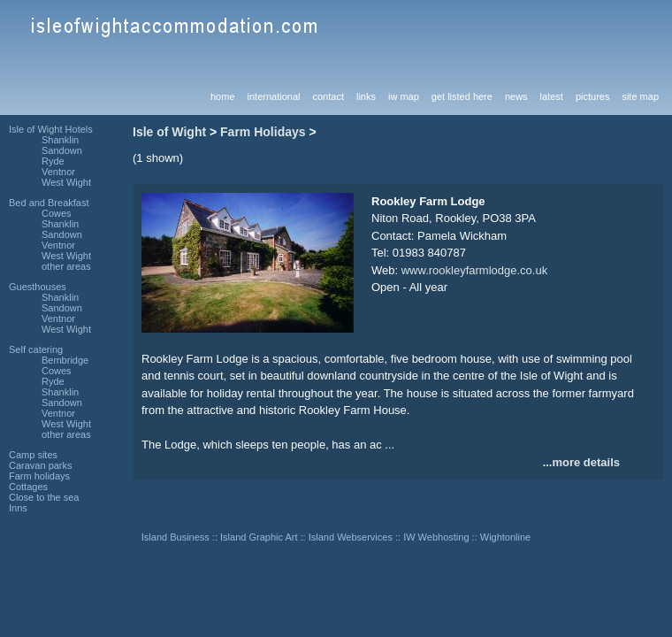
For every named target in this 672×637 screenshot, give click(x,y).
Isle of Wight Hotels (51, 129)
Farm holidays (39, 476)
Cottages (28, 487)
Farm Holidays (263, 132)
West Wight (66, 182)
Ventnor (58, 172)
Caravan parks (41, 465)
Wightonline (505, 537)
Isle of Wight (169, 132)
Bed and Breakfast (49, 203)
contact (328, 96)
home (223, 96)
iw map (404, 96)
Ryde (53, 161)
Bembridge (65, 360)
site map (640, 96)
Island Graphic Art (259, 537)
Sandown (62, 150)
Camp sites (33, 455)
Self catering (36, 349)
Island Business (176, 537)
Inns (18, 508)
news (516, 96)
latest (552, 96)
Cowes (57, 213)
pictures (593, 96)
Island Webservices (351, 537)
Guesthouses (38, 287)
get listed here (462, 96)
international (274, 96)
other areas (66, 266)
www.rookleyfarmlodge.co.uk (474, 270)
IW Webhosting (436, 537)
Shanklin (60, 140)
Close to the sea (44, 497)
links (366, 96)
